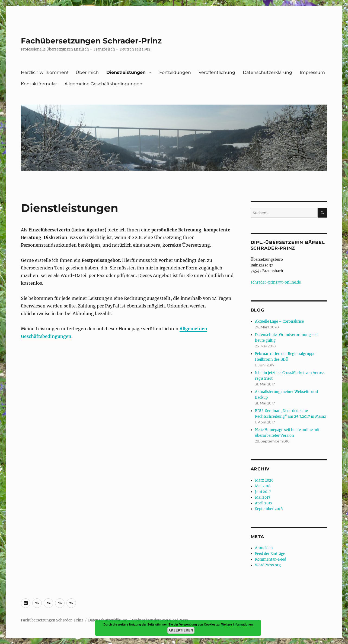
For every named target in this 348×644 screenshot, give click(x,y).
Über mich (87, 72)
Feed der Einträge (270, 554)
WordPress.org (268, 565)
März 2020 (264, 480)
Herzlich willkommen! (44, 72)
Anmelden (264, 548)
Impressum (312, 72)
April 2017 (264, 503)
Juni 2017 (263, 492)
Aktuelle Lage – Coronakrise (279, 321)
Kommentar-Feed (271, 559)
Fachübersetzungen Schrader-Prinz (91, 41)
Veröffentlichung (217, 72)
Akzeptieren (181, 630)
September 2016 (269, 509)
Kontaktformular (39, 84)
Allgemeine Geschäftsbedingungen (103, 84)
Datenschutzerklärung (267, 72)
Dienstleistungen (126, 72)
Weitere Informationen (237, 624)
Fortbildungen (175, 72)
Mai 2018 (263, 486)
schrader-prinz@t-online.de (276, 282)
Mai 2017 (263, 497)
